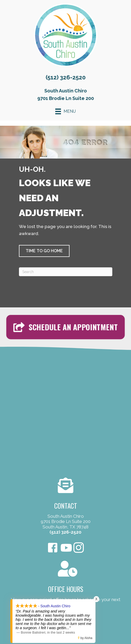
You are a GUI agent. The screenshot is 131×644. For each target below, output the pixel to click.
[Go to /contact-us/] (65, 507)
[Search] (66, 272)
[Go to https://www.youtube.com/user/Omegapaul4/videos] (66, 548)
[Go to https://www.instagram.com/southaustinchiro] (79, 548)
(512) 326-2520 (66, 77)
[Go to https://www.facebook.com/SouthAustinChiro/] (53, 548)
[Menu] (65, 111)
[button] (44, 251)
